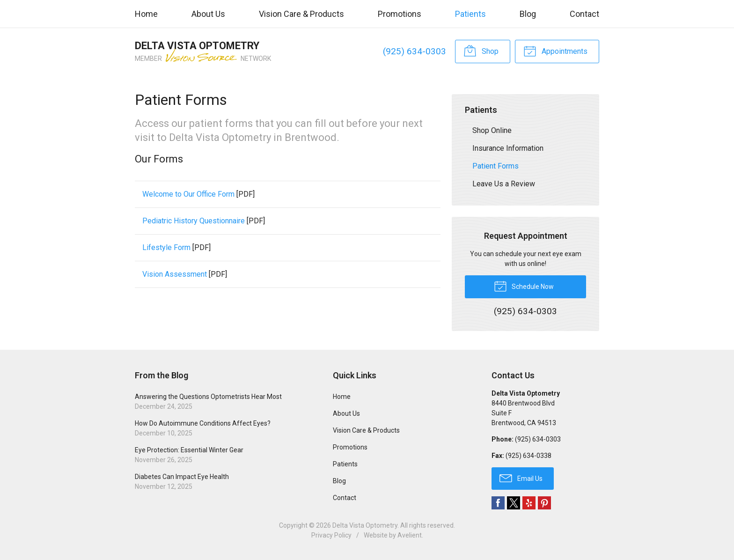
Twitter (514, 503)
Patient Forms (495, 166)
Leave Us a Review (504, 184)
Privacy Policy (331, 535)
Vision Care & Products (301, 14)
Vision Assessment (175, 274)
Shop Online (492, 130)
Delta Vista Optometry (365, 525)
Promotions (400, 14)
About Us (208, 14)
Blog (528, 14)
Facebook (498, 503)
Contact (584, 14)
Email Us (521, 478)
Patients (470, 14)
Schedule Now (524, 286)
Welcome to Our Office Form (188, 194)
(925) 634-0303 (415, 51)
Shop (481, 51)
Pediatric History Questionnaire (194, 221)
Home (146, 14)
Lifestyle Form (166, 247)
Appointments (555, 51)
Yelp (529, 503)
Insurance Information (508, 148)
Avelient (410, 535)
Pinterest (544, 503)
